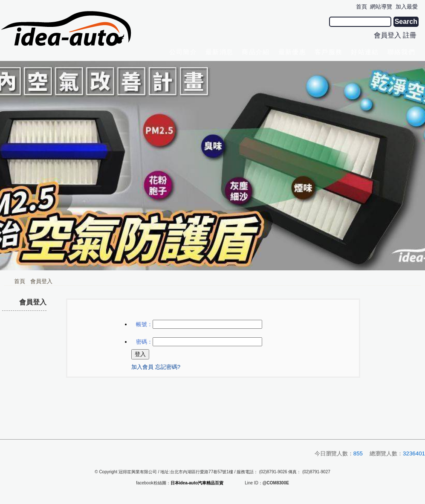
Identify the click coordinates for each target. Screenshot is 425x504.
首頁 (20, 281)
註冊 (410, 35)
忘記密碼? (168, 367)
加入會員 (142, 367)
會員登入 (387, 35)
